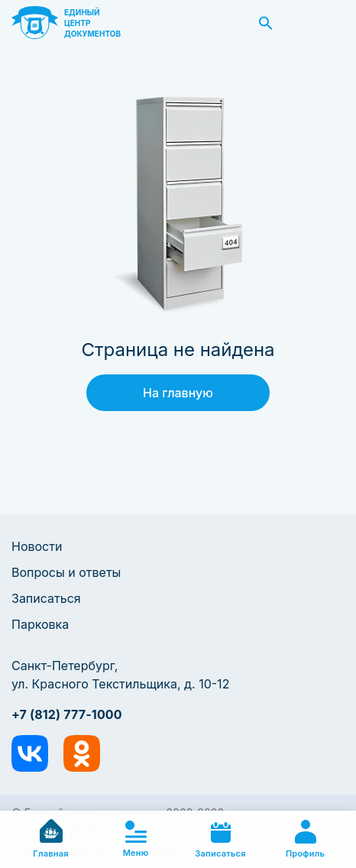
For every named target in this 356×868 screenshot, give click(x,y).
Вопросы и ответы (66, 572)
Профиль (305, 839)
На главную (178, 393)
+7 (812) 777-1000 (67, 714)
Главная (50, 839)
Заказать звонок (328, 23)
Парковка (40, 624)
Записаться (46, 598)
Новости (37, 546)
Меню (136, 839)
